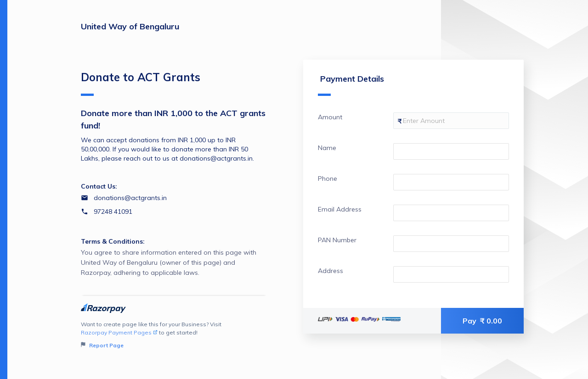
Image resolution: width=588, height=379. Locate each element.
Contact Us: (99, 186)
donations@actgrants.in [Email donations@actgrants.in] (130, 198)
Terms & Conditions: (113, 241)
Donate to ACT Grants (141, 83)
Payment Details (351, 85)
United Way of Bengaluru (130, 26)
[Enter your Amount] (451, 121)
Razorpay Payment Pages (119, 332)
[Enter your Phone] (451, 182)
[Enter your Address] (451, 274)
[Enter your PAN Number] (451, 244)
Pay (482, 321)
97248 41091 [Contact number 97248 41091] (113, 212)
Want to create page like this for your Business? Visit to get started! (174, 335)
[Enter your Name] (451, 151)
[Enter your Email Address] (451, 213)
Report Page (102, 345)
